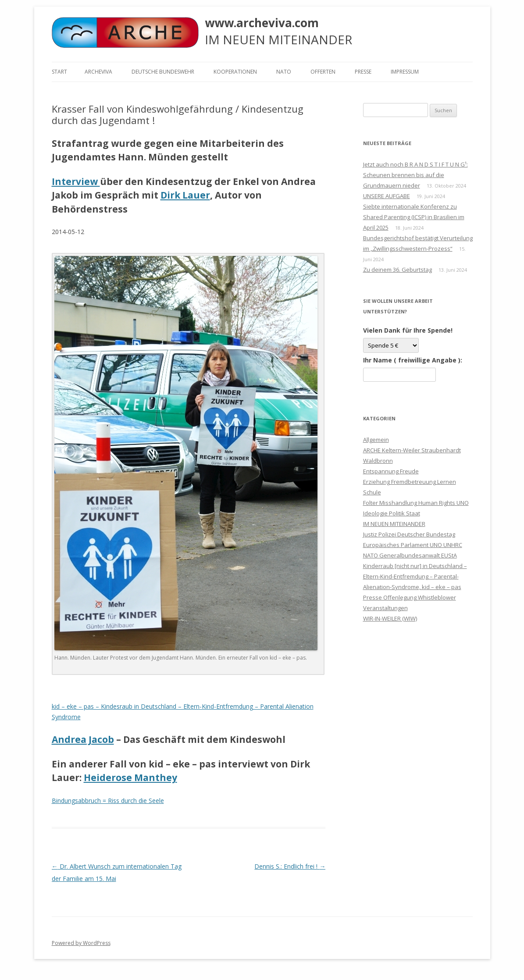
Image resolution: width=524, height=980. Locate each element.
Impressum (405, 72)
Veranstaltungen (385, 608)
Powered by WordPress (81, 943)
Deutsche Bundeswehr (163, 72)
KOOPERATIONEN (235, 72)
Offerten (323, 72)
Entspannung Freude (391, 471)
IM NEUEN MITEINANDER (394, 524)
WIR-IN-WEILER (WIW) (390, 618)
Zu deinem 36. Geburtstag (397, 270)
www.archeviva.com (262, 23)
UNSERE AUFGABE (387, 196)
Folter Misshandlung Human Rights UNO (416, 503)
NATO (284, 72)
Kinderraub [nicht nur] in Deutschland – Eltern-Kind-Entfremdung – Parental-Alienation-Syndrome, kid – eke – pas (415, 576)
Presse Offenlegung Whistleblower (410, 597)
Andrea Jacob (83, 739)
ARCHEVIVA (98, 72)
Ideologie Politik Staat (392, 513)
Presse (363, 72)
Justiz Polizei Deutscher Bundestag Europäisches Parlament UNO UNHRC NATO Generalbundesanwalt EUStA (413, 545)
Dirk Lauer (185, 195)
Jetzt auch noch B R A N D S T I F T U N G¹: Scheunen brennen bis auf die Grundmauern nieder (415, 175)
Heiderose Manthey (130, 778)
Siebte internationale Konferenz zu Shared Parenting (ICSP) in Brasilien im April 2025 (414, 217)
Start (59, 72)
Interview (76, 181)
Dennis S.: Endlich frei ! (290, 866)
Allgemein (376, 440)
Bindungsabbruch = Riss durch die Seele (108, 801)
